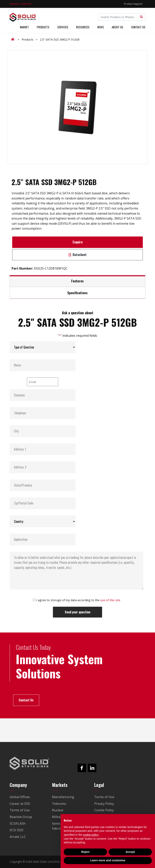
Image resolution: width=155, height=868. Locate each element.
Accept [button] (130, 852)
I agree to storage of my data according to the (78, 600)
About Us (117, 27)
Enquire (78, 242)
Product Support (133, 4)
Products (43, 27)
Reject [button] (85, 852)
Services (63, 27)
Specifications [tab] (77, 293)
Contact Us (138, 27)
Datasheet (78, 255)
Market (24, 27)
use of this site (110, 600)
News (101, 27)
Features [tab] (77, 281)
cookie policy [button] (91, 835)
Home (13, 39)
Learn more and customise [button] (108, 860)
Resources (83, 27)
